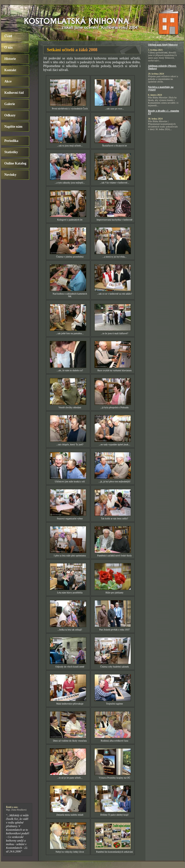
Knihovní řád (14, 93)
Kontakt (10, 70)
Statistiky (11, 152)
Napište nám (13, 127)
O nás (9, 47)
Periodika (11, 141)
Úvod (8, 36)
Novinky (10, 175)
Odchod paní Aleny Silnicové (163, 45)
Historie (10, 59)
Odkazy (10, 115)
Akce (8, 81)
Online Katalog (15, 163)
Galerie (10, 104)
